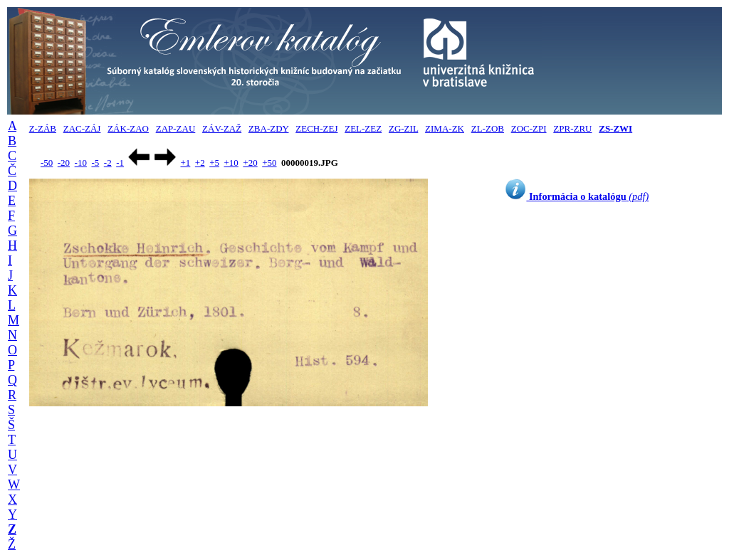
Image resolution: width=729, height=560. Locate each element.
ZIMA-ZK (445, 128)
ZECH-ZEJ (316, 128)
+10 (231, 163)
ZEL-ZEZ (363, 128)
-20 (64, 163)
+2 (200, 163)
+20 (250, 163)
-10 (81, 163)
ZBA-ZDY (269, 128)
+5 (214, 163)
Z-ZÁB (43, 128)
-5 (95, 163)
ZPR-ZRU (572, 128)
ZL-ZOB (488, 128)
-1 (120, 163)
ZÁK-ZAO (128, 128)
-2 (108, 163)
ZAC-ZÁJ (82, 128)
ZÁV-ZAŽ (222, 128)
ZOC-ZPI (529, 128)
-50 (47, 163)
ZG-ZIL (403, 128)
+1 (185, 163)
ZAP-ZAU (176, 128)
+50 (269, 163)
